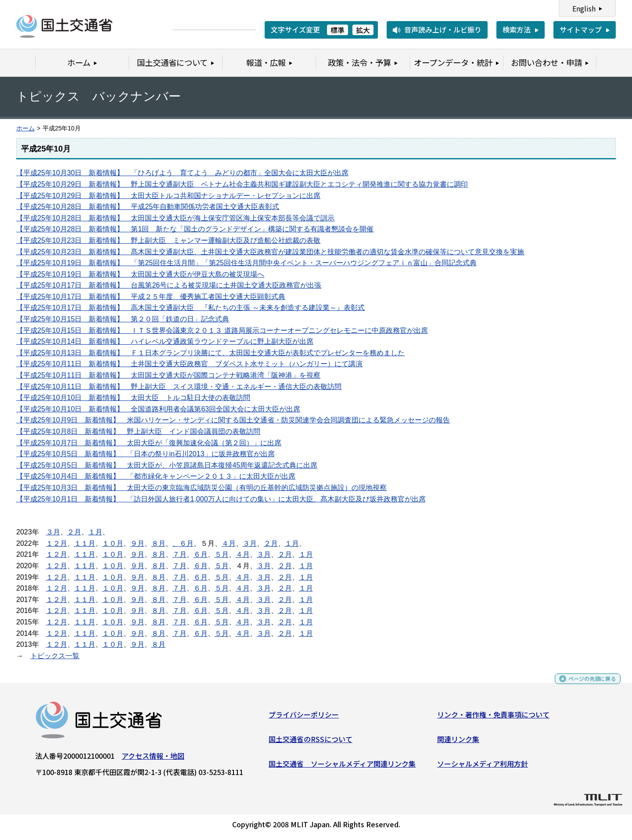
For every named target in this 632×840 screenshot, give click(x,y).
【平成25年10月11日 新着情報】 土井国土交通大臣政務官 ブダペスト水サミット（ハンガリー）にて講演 (189, 364)
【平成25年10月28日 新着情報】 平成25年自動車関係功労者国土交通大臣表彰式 (148, 207)
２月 (74, 532)
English (584, 8)
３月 (53, 532)
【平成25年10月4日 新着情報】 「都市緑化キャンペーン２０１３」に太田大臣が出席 (156, 476)
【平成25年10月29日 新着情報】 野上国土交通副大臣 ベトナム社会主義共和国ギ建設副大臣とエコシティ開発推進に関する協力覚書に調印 (242, 184)
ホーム (25, 128)
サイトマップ (581, 29)
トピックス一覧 (55, 656)
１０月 (113, 543)
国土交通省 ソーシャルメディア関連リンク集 (342, 767)
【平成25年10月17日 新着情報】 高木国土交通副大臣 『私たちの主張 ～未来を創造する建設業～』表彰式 (190, 308)
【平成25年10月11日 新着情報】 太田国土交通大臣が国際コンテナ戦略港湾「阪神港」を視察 (168, 375)
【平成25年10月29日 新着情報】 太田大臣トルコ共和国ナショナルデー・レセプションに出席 (168, 196)
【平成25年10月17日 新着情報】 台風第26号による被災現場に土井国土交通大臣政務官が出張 (169, 285)
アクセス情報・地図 (153, 759)
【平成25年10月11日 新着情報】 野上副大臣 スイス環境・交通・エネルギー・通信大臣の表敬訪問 (179, 387)
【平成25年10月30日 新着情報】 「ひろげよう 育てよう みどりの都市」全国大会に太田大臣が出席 (182, 173)
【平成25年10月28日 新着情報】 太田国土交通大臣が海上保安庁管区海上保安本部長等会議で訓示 (175, 218)
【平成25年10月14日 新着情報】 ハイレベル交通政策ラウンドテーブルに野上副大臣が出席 (165, 341)
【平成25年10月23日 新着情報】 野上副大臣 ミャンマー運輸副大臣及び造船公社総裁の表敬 (168, 240)
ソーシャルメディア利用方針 (483, 767)
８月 (158, 543)
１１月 (85, 543)
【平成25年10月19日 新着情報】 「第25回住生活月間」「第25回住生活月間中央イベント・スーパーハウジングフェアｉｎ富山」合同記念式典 (246, 263)
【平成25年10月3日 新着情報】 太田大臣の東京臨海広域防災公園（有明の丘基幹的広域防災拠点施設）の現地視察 (202, 488)
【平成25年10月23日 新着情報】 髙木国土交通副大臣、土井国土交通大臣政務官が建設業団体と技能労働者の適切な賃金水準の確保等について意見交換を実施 (270, 252)
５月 (222, 554)
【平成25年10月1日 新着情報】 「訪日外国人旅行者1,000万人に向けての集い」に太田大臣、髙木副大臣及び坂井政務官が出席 (221, 499)
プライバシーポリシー (304, 718)
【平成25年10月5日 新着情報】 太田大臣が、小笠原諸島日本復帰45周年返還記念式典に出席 (167, 465)
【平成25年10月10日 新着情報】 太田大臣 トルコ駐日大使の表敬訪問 (133, 398)
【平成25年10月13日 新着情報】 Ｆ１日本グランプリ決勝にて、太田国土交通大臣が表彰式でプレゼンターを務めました (210, 353)
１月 (95, 532)
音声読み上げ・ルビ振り (443, 29)
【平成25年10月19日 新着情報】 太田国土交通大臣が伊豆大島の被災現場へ (140, 274)
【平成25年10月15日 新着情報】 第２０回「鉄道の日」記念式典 (123, 319)
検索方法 (517, 29)
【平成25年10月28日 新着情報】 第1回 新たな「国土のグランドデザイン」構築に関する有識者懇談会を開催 (195, 229)
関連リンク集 (458, 743)
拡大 (363, 30)
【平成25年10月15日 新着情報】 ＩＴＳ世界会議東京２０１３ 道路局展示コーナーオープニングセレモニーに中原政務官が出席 (222, 330)
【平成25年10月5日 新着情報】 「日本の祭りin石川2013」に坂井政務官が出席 (145, 454)
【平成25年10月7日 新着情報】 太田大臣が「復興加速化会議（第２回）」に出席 (149, 443)
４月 (229, 543)
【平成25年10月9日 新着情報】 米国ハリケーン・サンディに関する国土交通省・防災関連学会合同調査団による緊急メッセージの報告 (233, 420)
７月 (180, 554)
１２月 (57, 543)
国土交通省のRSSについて (311, 743)
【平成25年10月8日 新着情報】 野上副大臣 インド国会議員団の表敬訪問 (138, 431)
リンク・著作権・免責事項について (493, 718)
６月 (187, 543)
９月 (137, 543)
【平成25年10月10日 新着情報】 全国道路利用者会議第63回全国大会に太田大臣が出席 (158, 409)
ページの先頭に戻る (585, 686)
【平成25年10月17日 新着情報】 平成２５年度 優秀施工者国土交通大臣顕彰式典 (151, 297)
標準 (338, 30)
